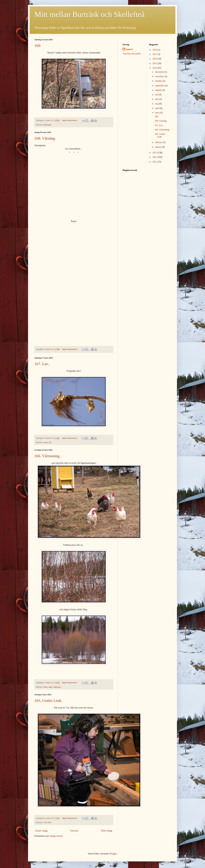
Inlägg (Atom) (56, 836)
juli (157, 95)
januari (159, 147)
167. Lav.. (42, 364)
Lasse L (129, 49)
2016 (155, 59)
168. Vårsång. (45, 138)
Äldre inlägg (107, 831)
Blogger (113, 854)
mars (158, 113)
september (160, 86)
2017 (155, 54)
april (158, 108)
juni (157, 99)
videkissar (57, 687)
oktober (159, 81)
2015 (155, 63)
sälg (50, 687)
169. (38, 46)
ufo (50, 442)
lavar (46, 442)
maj (157, 104)
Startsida (74, 831)
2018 (155, 50)
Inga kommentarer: (70, 120)
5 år (45, 822)
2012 (155, 157)
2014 (155, 68)
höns (46, 687)
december (160, 72)
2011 (155, 162)
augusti (159, 90)
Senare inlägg (41, 831)
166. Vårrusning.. (48, 456)
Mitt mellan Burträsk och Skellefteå (90, 14)
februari (159, 142)
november (160, 76)
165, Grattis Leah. (48, 701)
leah (49, 822)
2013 (155, 153)
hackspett (48, 125)
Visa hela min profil (131, 54)
